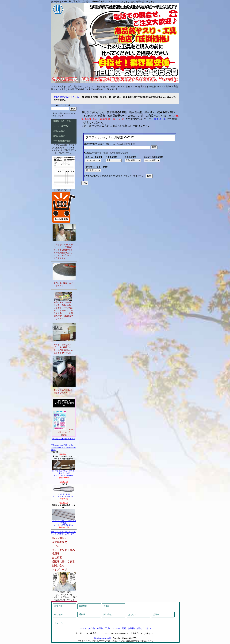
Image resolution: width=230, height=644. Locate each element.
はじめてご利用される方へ (64, 439)
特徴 (64, 435)
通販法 (82, 614)
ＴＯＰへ (58, 623)
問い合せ (108, 614)
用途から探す (59, 131)
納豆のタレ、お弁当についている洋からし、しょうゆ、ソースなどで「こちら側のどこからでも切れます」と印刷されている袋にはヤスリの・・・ (63, 310)
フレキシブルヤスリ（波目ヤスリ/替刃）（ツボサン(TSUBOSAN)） (64, 522)
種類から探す (59, 136)
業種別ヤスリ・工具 (62, 121)
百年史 (107, 606)
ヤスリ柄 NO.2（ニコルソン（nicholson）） (64, 495)
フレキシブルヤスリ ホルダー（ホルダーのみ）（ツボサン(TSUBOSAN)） (64, 472)
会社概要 (57, 557)
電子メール (160, 119)
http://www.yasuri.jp (103, 638)
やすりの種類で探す (62, 141)
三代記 (56, 546)
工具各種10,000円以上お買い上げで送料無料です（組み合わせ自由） (63, 447)
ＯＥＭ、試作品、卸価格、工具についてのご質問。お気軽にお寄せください (115, 628)
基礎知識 (83, 606)
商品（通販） (59, 538)
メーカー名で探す (61, 126)
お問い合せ (58, 566)
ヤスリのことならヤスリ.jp (67, 97)
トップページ (59, 570)
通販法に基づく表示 (63, 561)
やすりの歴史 (59, 542)
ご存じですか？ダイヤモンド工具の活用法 (64, 403)
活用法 (156, 614)
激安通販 (58, 606)
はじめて (132, 614)
